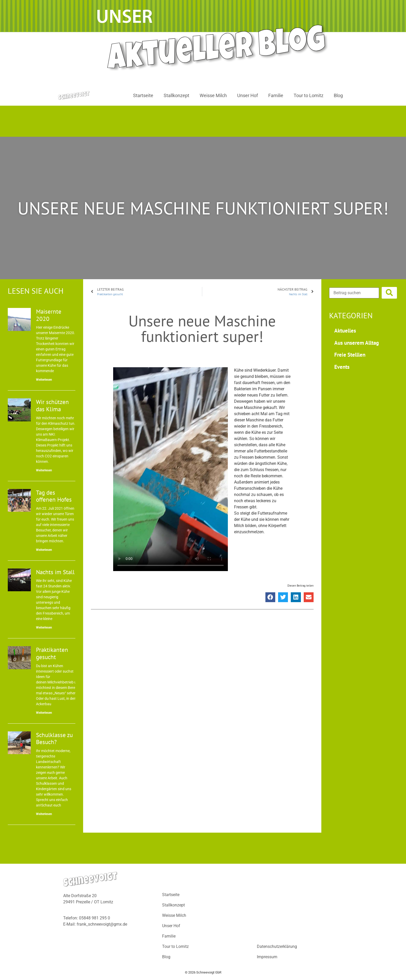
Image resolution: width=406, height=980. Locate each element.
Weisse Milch (213, 96)
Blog (338, 96)
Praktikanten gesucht (52, 653)
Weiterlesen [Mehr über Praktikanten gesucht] (44, 713)
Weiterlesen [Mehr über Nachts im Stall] (44, 628)
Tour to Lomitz (309, 96)
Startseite (143, 96)
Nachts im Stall (55, 572)
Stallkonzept (176, 96)
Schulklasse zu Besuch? (54, 738)
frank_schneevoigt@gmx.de (102, 924)
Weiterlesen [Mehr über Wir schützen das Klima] (44, 470)
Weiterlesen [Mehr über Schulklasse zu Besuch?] (44, 814)
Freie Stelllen (350, 355)
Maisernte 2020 (49, 315)
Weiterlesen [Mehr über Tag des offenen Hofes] (44, 550)
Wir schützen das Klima (52, 405)
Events (342, 367)
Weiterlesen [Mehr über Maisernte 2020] (44, 380)
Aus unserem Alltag (357, 343)
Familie (276, 96)
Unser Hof (248, 96)
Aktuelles (345, 331)
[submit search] (389, 293)
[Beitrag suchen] (354, 293)
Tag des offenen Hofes (54, 496)
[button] (270, 597)
